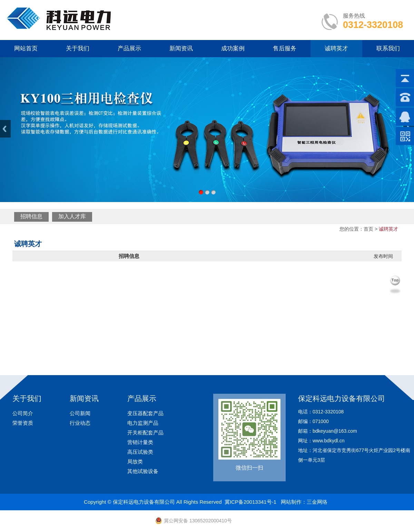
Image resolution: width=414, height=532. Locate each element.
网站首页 (26, 48)
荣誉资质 (23, 423)
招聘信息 (31, 216)
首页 (368, 229)
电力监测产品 (143, 423)
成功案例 (233, 48)
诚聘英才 (336, 48)
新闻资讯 (181, 48)
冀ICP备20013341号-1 (250, 502)
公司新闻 (80, 413)
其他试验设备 (143, 471)
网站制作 (291, 502)
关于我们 (78, 48)
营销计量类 (140, 442)
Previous (5, 129)
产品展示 (129, 48)
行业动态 (80, 423)
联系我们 (388, 48)
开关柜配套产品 (145, 433)
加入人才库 (72, 216)
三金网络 (317, 502)
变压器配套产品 (145, 413)
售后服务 (285, 48)
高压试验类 (140, 452)
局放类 (135, 461)
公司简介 (23, 413)
